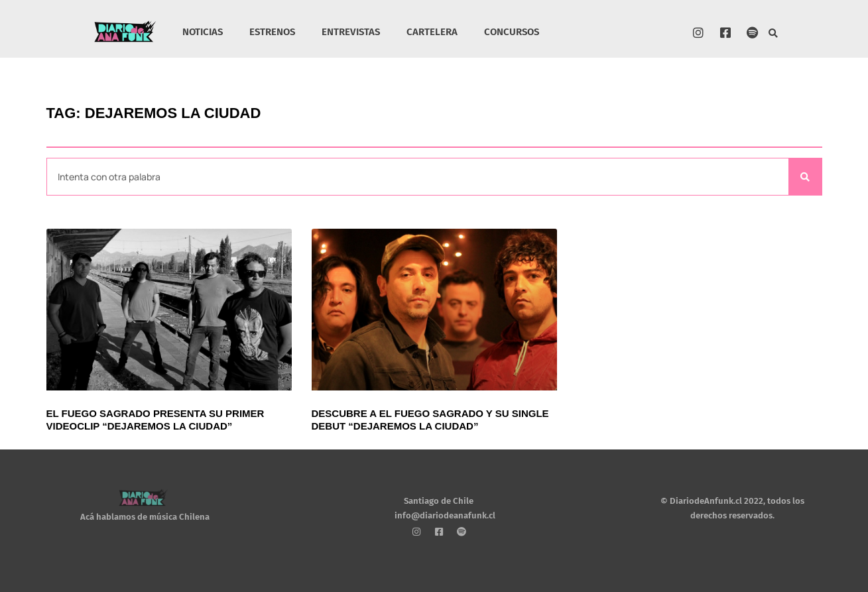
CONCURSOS (512, 32)
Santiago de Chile (439, 501)
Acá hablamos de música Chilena (145, 517)
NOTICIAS (203, 32)
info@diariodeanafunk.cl (445, 516)
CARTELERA (432, 32)
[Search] (805, 177)
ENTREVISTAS (351, 32)
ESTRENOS (272, 32)
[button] (774, 33)
